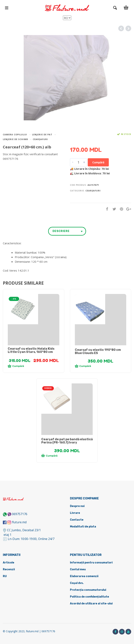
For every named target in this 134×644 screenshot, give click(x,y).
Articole (9, 563)
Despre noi (77, 506)
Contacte (77, 520)
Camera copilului (15, 134)
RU (5, 576)
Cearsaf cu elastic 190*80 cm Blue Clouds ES (98, 351)
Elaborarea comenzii (84, 576)
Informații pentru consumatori (91, 563)
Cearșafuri (40, 139)
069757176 (20, 514)
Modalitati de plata (83, 527)
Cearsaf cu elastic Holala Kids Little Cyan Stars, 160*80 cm (31, 350)
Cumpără (98, 162)
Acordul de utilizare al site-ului (91, 604)
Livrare (75, 513)
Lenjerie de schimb (15, 139)
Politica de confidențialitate (89, 597)
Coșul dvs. (77, 583)
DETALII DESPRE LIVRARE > (21, 166)
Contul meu (78, 569)
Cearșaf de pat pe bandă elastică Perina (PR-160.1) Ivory (67, 441)
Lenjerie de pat (42, 134)
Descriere (61, 231)
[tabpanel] (34, 309)
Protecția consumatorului (88, 590)
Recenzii (9, 569)
